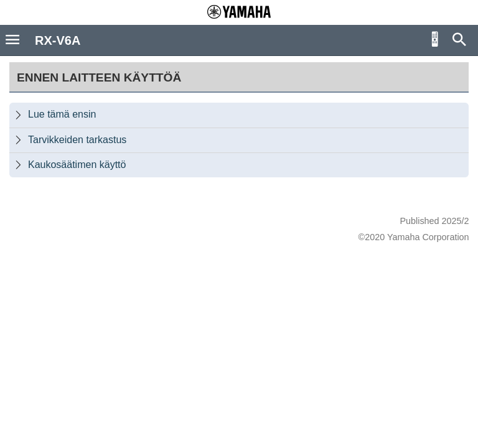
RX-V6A (58, 40)
